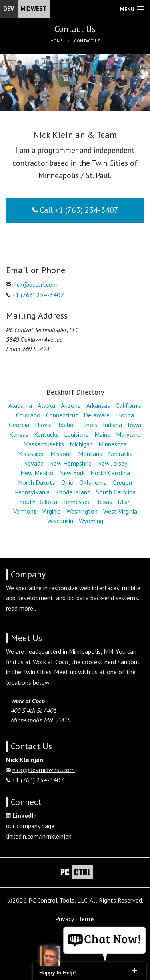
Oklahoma (93, 482)
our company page (30, 826)
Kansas (19, 434)
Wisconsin (60, 521)
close (134, 971)
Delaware (97, 415)
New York (72, 473)
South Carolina (116, 492)
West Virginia (120, 511)
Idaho (66, 425)
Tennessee (77, 502)
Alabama (20, 405)
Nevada (33, 463)
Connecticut (62, 415)
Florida (125, 415)
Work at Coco (51, 662)
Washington (82, 511)
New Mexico (37, 473)
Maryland (128, 434)
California (129, 405)
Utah (124, 502)
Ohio (67, 482)
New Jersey (112, 463)
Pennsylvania (32, 492)
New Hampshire (70, 463)
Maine (102, 434)
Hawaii (44, 425)
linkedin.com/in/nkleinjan (39, 836)
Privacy (64, 919)
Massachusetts (44, 444)
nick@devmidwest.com (44, 770)
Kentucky (46, 434)
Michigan (81, 444)
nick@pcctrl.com (35, 284)
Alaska (46, 405)
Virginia (51, 511)
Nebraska (120, 454)
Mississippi (31, 454)
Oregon (122, 482)
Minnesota (113, 444)
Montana (90, 454)
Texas (104, 502)
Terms (87, 919)
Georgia (19, 425)
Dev (27, 9)
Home (57, 41)
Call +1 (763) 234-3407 (75, 210)
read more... (22, 608)
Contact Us (87, 41)
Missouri (61, 454)
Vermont (25, 511)
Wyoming (91, 521)
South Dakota (38, 502)
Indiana (112, 425)
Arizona (71, 405)
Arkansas (98, 405)
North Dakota (37, 482)
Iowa (134, 425)
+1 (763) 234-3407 (38, 295)
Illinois (88, 425)
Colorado (28, 415)
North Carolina (110, 473)
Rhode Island (73, 492)
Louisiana (76, 434)
